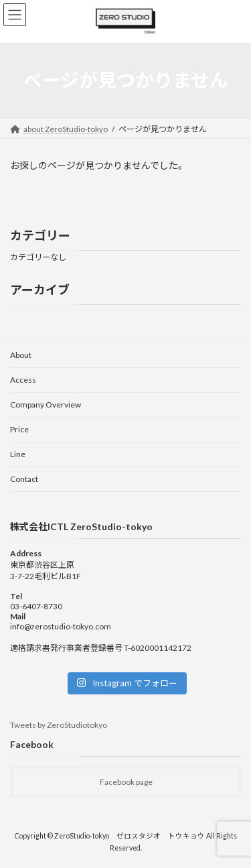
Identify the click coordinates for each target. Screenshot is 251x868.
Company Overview (46, 405)
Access (23, 380)
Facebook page (126, 782)
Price (19, 429)
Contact (24, 479)
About (21, 355)
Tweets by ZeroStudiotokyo (59, 725)
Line (18, 454)
